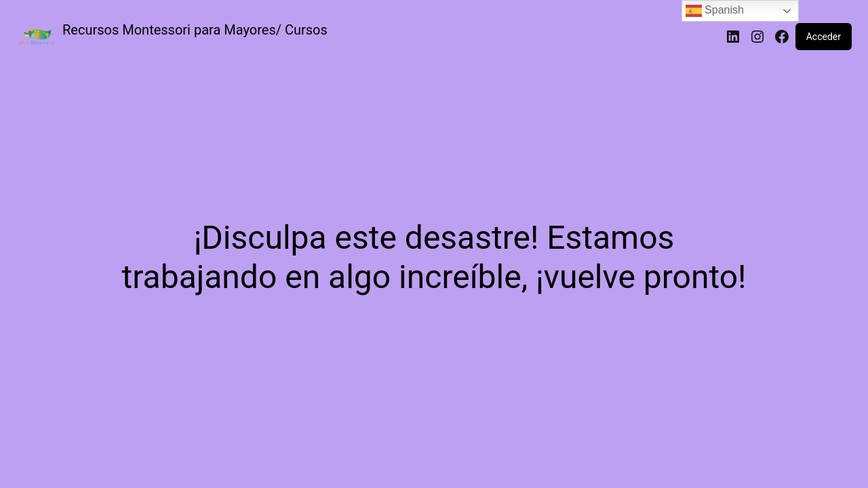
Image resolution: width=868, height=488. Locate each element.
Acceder (824, 37)
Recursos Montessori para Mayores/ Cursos (195, 30)
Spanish (715, 11)
